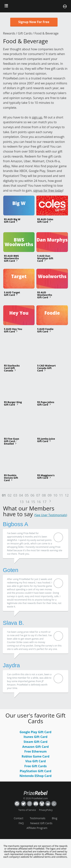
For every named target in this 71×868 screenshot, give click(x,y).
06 (32, 495)
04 (21, 495)
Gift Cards (25, 33)
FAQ (21, 823)
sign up (37, 117)
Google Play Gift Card (36, 732)
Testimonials (37, 818)
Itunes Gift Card (36, 737)
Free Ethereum (36, 751)
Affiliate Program (37, 828)
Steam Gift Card (36, 742)
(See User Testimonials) (51, 515)
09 (50, 495)
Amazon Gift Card (36, 747)
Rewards (9, 33)
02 (10, 495)
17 (45, 502)
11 (61, 495)
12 (67, 495)
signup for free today (48, 190)
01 (4, 495)
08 (44, 495)
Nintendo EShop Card (35, 776)
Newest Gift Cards (41, 823)
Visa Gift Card (35, 761)
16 (39, 502)
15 (33, 502)
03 (15, 495)
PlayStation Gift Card (35, 771)
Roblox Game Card (35, 756)
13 (22, 502)
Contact (19, 818)
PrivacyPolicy (46, 810)
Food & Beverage (46, 33)
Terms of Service (27, 810)
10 (55, 495)
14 (27, 502)
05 (27, 495)
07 (38, 495)
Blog (55, 818)
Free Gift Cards (35, 766)
